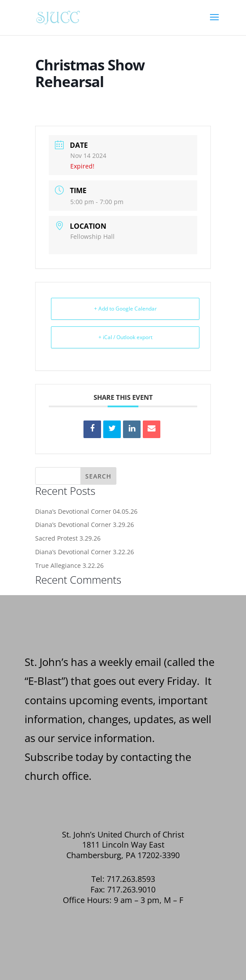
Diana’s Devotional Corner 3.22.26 (85, 552)
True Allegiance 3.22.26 (69, 565)
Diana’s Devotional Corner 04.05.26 (86, 511)
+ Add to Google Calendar (125, 309)
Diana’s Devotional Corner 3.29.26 (85, 525)
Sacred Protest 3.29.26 (68, 538)
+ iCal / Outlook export (125, 337)
